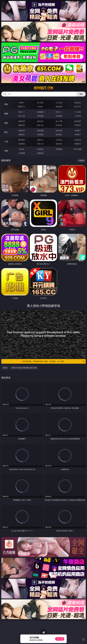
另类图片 (78, 134)
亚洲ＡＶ (22, 112)
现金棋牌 (59, 107)
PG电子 (22, 103)
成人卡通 (59, 121)
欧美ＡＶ (59, 112)
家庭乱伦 (40, 140)
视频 (6, 114)
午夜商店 (40, 149)
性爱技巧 (78, 144)
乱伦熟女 (59, 125)
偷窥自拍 (22, 131)
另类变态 (78, 125)
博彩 (6, 104)
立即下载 (60, 639)
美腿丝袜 (22, 134)
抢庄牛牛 (78, 107)
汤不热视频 (78, 149)
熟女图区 (59, 134)
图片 (6, 132)
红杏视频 (22, 153)
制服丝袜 (22, 125)
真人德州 (40, 103)
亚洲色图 (40, 131)
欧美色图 (59, 131)
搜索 (81, 94)
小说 (6, 141)
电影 (6, 123)
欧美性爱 (78, 121)
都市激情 (22, 140)
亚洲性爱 (22, 121)
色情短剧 (40, 153)
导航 (6, 151)
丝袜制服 (40, 116)
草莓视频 (59, 149)
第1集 (5, 368)
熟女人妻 (22, 116)
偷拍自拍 (40, 121)
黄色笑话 (59, 144)
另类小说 (40, 144)
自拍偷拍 (40, 112)
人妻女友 (59, 140)
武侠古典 (78, 140)
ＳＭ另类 (78, 116)
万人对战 (59, 103)
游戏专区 (78, 103)
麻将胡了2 (22, 107)
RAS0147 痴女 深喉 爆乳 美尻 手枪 (24, 368)
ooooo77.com (43, 88)
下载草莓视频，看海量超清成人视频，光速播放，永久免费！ (53, 361)
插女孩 (22, 149)
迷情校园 (22, 144)
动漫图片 (78, 131)
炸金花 (40, 107)
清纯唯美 (40, 134)
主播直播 (59, 116)
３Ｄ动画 (78, 112)
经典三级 (40, 125)
